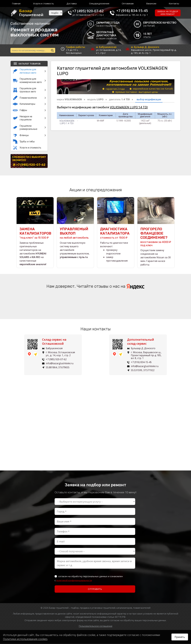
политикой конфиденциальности (74, 581)
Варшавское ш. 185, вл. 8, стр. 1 (134, 15)
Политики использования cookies (25, 639)
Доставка (72, 3)
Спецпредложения (99, 3)
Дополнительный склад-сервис (142, 342)
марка (69, 100)
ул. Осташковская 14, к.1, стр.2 (91, 15)
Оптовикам (128, 3)
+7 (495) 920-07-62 (91, 11)
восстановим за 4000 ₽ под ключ (156, 237)
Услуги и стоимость (43, 3)
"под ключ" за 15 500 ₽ (35, 234)
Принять (180, 637)
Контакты (174, 3)
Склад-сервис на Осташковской (55, 342)
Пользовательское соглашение (96, 626)
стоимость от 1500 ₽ (116, 234)
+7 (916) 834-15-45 (134, 11)
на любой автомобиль (75, 234)
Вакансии (151, 3)
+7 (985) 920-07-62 (31, 165)
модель (95, 100)
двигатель (119, 100)
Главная (16, 3)
